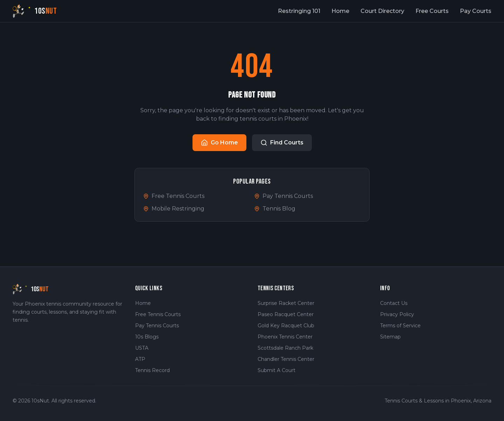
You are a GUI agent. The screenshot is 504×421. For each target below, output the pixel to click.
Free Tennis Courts (174, 196)
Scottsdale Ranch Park (285, 348)
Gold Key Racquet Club (286, 326)
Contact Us (394, 303)
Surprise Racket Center (286, 303)
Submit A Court (276, 370)
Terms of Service (400, 326)
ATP (140, 359)
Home (340, 11)
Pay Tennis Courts (283, 196)
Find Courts (282, 143)
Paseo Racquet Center (286, 314)
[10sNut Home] (35, 11)
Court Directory (382, 11)
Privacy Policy (397, 314)
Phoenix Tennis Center (285, 337)
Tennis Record (152, 370)
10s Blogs (147, 337)
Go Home (219, 143)
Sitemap (390, 337)
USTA (142, 348)
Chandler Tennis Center (286, 359)
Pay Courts (476, 11)
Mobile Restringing (174, 209)
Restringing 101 (299, 11)
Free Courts (432, 11)
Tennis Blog (275, 209)
